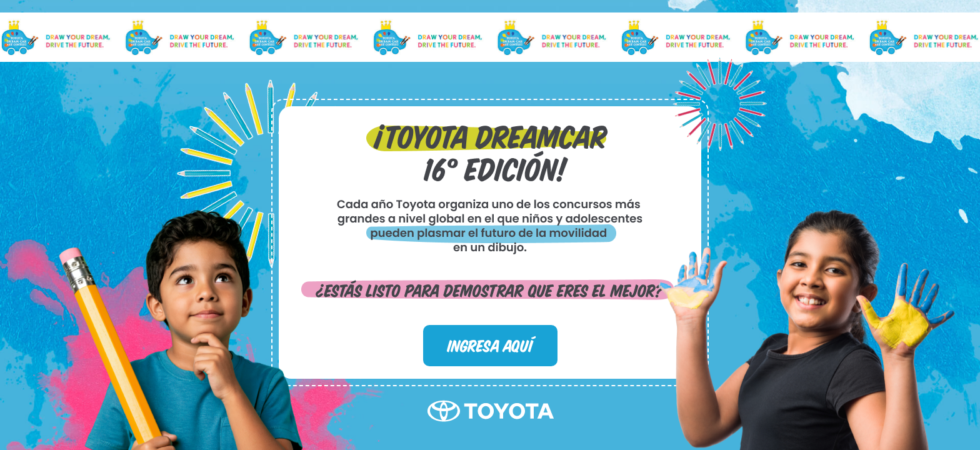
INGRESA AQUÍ (490, 344)
